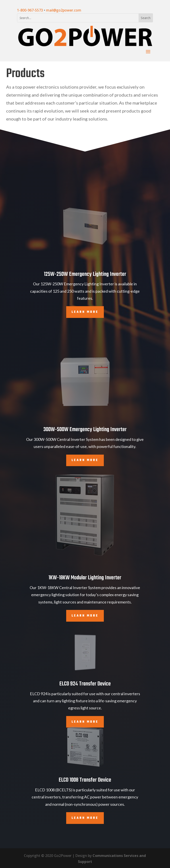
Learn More (85, 616)
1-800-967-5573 (30, 10)
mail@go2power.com (64, 10)
